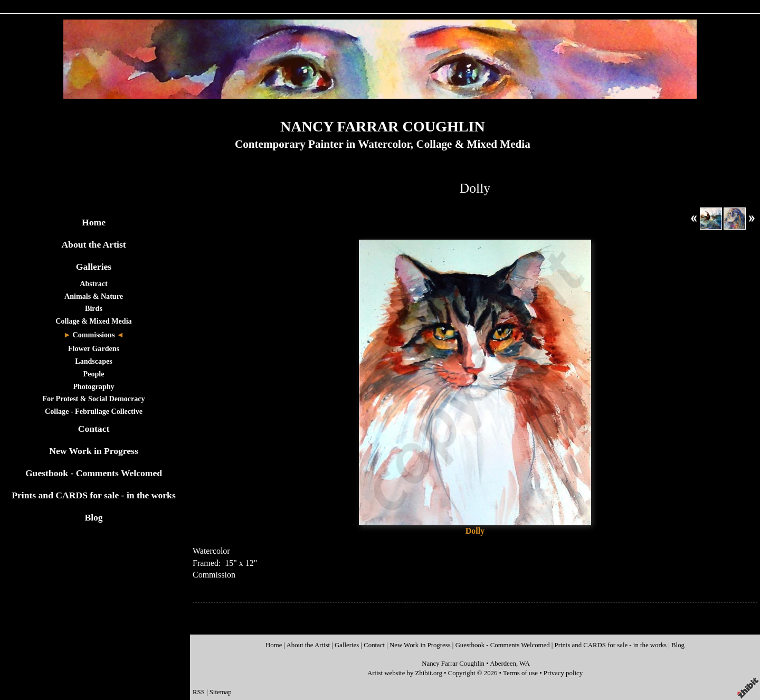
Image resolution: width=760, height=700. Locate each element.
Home (94, 222)
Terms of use (520, 673)
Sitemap (221, 692)
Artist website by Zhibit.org (405, 673)
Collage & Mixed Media (93, 321)
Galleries (94, 267)
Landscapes (93, 361)
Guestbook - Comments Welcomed (94, 473)
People (94, 374)
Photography (93, 386)
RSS (199, 692)
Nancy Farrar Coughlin (453, 664)
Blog (93, 517)
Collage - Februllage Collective (94, 411)
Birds (94, 308)
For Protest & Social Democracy (93, 399)
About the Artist (93, 244)
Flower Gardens (94, 348)
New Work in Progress (94, 451)
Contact (94, 429)
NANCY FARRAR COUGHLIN (383, 126)
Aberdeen (503, 664)
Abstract (93, 283)
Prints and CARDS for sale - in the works (94, 495)
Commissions (94, 335)
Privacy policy (563, 673)
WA (525, 664)
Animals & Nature (94, 296)
